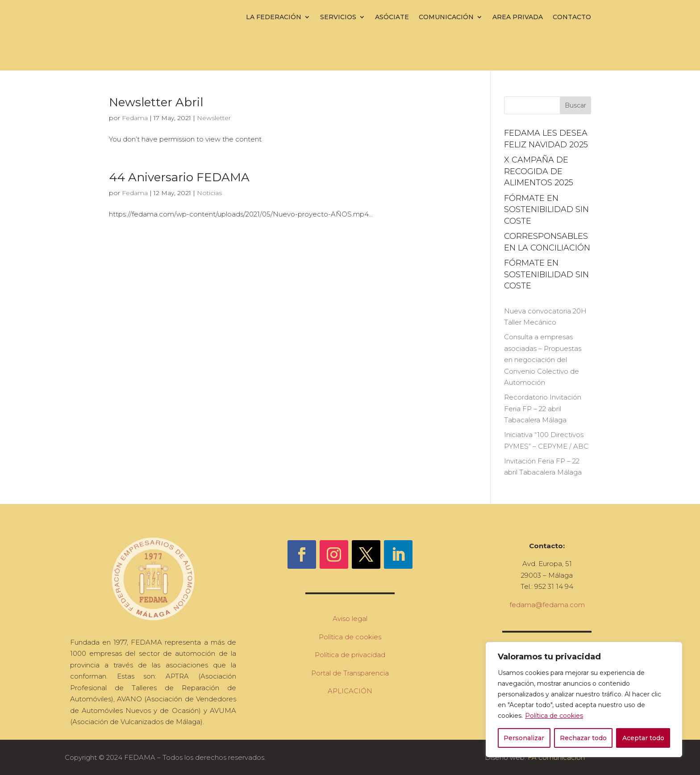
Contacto (572, 17)
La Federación (274, 17)
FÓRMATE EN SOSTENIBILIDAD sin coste (546, 210)
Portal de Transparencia (350, 673)
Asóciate (392, 17)
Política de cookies (554, 716)
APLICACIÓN (350, 691)
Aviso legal (350, 619)
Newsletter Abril (156, 102)
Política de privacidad (350, 655)
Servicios (338, 17)
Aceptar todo (643, 738)
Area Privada (518, 17)
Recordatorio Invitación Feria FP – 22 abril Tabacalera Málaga (543, 408)
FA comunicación (556, 757)
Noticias (209, 193)
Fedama (135, 118)
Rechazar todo (583, 738)
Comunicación (446, 17)
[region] (584, 700)
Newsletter (214, 118)
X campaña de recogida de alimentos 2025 (539, 171)
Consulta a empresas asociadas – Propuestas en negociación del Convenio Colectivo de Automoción (543, 360)
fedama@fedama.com (547, 605)
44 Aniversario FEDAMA (179, 177)
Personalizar (524, 738)
